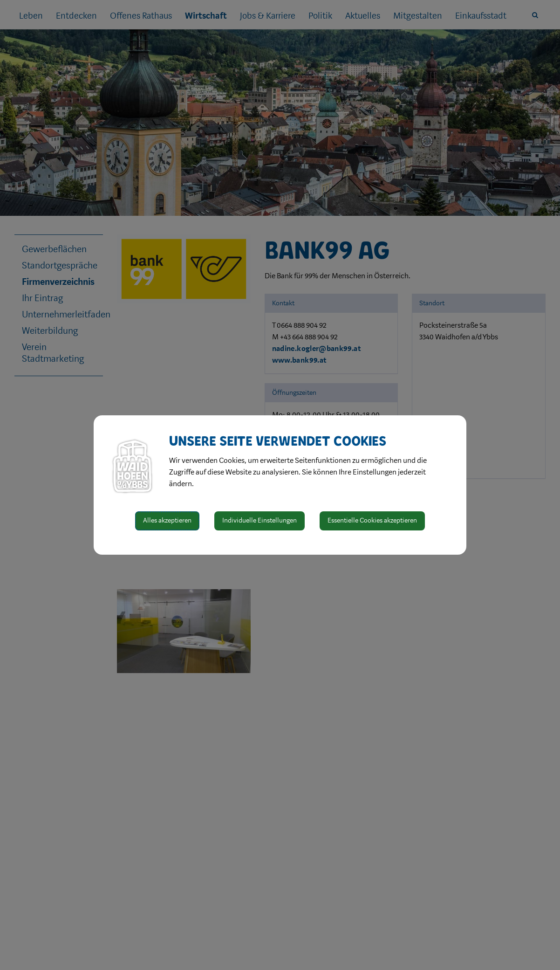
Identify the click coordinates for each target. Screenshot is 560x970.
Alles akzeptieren (167, 520)
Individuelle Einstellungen (260, 520)
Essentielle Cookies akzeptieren (372, 520)
